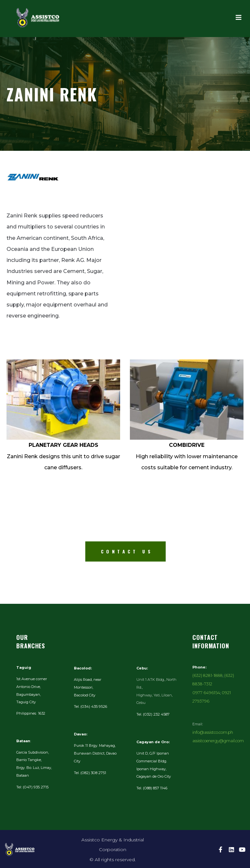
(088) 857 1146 (155, 787)
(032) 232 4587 (155, 714)
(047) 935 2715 (35, 787)
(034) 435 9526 (93, 706)
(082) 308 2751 (92, 772)
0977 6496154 (204, 691)
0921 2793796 (228, 691)
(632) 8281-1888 (205, 675)
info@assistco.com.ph (211, 721)
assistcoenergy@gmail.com (216, 729)
